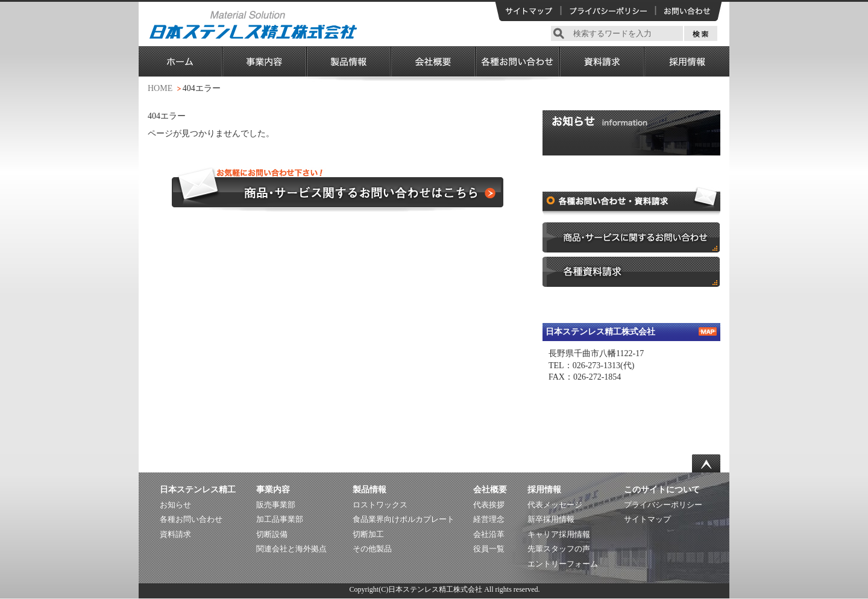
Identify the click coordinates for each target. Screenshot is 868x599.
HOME (160, 88)
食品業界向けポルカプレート (404, 519)
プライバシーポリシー (663, 505)
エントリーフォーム (563, 564)
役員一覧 (489, 549)
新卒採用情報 (551, 519)
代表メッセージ (555, 505)
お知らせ (175, 505)
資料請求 (175, 534)
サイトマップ (647, 519)
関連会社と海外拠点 (291, 549)
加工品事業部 (280, 519)
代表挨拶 (489, 505)
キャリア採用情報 (559, 534)
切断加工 (368, 534)
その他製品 (372, 549)
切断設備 (272, 534)
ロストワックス (380, 505)
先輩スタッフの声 (559, 549)
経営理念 (489, 519)
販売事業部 (276, 505)
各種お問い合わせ (191, 519)
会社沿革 (489, 534)
